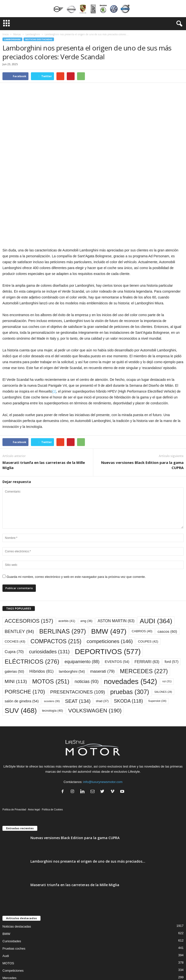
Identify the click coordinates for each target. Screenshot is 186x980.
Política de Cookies (53, 757)
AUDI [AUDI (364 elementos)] (156, 569)
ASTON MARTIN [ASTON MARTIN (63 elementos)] (116, 569)
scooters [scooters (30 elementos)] (52, 649)
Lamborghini (33, 34)
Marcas (17, 34)
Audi (6, 904)
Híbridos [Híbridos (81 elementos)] (42, 619)
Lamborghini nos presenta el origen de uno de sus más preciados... (88, 809)
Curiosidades (12, 889)
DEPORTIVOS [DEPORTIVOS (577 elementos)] (108, 599)
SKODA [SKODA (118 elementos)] (128, 649)
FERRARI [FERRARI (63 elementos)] (147, 610)
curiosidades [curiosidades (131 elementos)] (49, 599)
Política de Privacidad (14, 757)
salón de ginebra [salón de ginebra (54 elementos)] (22, 649)
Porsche (8, 940)
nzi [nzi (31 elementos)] (167, 629)
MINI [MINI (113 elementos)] (16, 629)
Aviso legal (34, 757)
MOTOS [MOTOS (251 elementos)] (51, 629)
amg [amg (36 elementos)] (86, 569)
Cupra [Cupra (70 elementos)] (14, 599)
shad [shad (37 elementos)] (102, 649)
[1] (54, 339)
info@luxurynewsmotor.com (103, 730)
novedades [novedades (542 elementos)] (130, 629)
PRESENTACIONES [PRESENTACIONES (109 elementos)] (78, 640)
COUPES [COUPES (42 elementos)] (148, 589)
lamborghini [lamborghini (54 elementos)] (72, 619)
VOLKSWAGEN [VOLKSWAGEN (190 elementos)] (95, 658)
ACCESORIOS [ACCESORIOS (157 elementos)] (29, 569)
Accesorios (10, 933)
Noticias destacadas (39, 39)
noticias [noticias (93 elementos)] (87, 629)
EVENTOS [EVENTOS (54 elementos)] (117, 609)
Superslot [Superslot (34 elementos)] (157, 649)
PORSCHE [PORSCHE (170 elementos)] (25, 639)
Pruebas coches (14, 896)
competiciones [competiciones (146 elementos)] (110, 589)
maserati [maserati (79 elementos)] (102, 619)
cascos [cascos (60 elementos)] (167, 579)
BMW (6, 882)
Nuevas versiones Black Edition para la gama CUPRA (142, 413)
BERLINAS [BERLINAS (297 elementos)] (63, 579)
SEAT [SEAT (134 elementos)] (78, 649)
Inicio (6, 34)
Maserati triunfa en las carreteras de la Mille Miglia (44, 413)
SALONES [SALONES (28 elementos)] (163, 640)
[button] (178, 24)
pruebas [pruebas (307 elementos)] (130, 640)
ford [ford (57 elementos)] (172, 609)
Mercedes (9, 926)
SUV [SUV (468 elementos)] (21, 658)
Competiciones (13, 918)
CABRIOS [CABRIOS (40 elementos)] (142, 579)
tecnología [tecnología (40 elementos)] (53, 658)
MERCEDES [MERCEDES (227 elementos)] (144, 619)
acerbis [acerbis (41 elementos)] (67, 569)
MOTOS (8, 911)
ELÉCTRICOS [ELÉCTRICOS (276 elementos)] (32, 609)
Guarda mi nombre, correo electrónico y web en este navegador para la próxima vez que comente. (76, 525)
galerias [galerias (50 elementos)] (14, 619)
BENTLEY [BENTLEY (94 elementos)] (19, 579)
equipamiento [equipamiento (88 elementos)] (82, 609)
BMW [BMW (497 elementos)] (109, 579)
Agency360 (121, 964)
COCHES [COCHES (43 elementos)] (15, 589)
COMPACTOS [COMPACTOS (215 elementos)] (56, 589)
